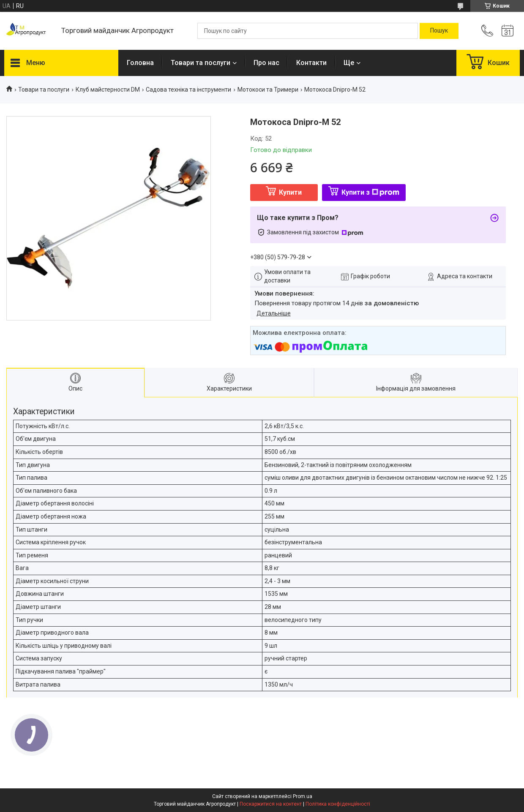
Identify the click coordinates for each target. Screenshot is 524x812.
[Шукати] (439, 31)
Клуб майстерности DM (108, 90)
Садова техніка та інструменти (188, 90)
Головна (140, 63)
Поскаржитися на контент (271, 804)
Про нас (266, 63)
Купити (290, 192)
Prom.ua (303, 796)
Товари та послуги (201, 63)
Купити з (370, 192)
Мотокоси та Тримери (268, 90)
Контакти (311, 63)
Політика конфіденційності (338, 804)
